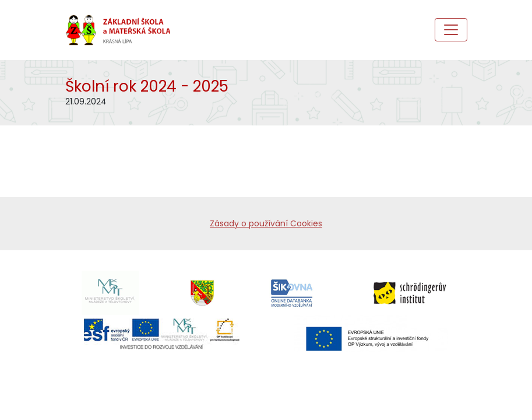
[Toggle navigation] (451, 30)
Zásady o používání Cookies (266, 223)
